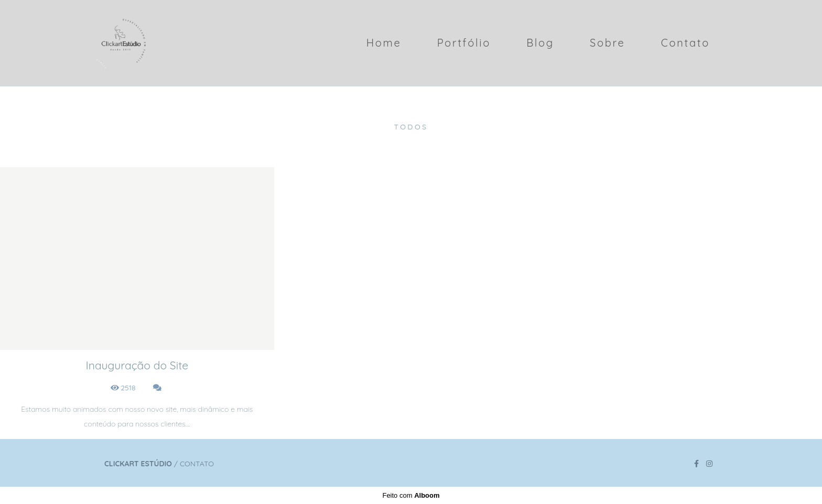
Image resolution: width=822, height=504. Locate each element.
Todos (411, 127)
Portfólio (464, 43)
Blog (540, 43)
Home (384, 43)
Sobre (608, 43)
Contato (685, 43)
